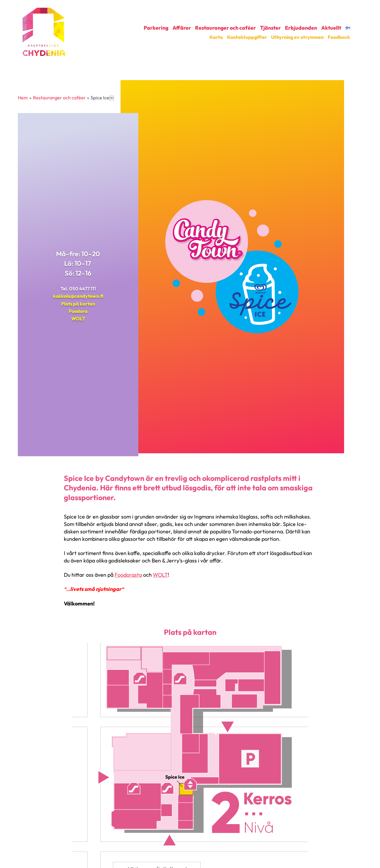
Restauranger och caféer (225, 28)
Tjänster (270, 28)
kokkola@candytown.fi (78, 296)
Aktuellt (331, 28)
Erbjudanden (301, 28)
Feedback (339, 37)
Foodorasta (128, 575)
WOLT (78, 319)
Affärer (182, 28)
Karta (216, 37)
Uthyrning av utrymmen (297, 37)
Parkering (156, 28)
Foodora (78, 311)
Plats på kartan (78, 304)
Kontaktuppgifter (247, 37)
